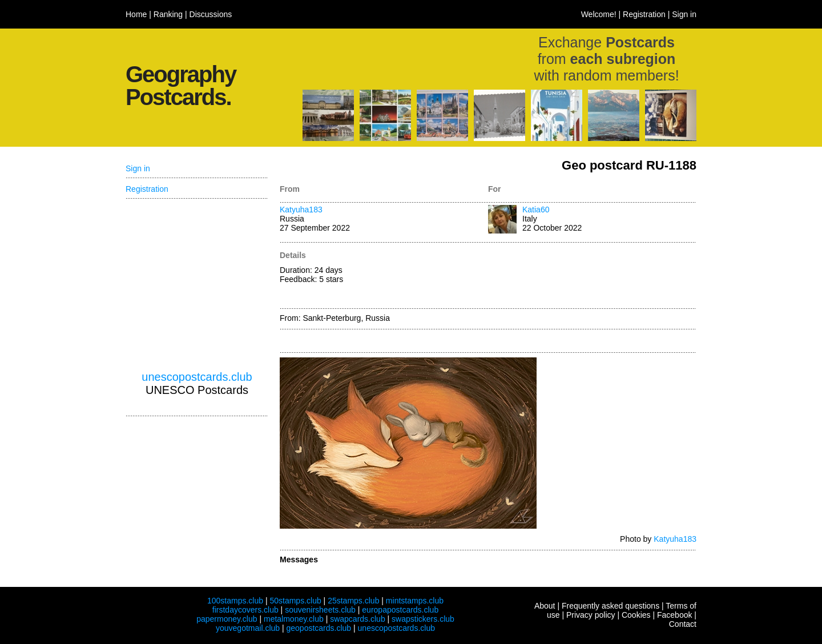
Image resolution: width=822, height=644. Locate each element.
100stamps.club (235, 601)
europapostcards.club (400, 610)
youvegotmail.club (248, 628)
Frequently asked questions (611, 606)
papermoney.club (227, 619)
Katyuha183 (301, 210)
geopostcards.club (319, 628)
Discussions (211, 14)
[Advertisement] (592, 276)
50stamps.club (295, 601)
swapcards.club (358, 619)
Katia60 (536, 210)
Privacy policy (591, 615)
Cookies (636, 615)
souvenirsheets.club (320, 610)
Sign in (684, 14)
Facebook (674, 615)
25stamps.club (353, 601)
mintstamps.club (415, 601)
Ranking (168, 14)
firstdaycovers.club (245, 610)
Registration (644, 14)
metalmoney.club (294, 619)
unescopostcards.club (197, 377)
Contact (683, 624)
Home (136, 14)
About (545, 606)
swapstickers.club (423, 619)
